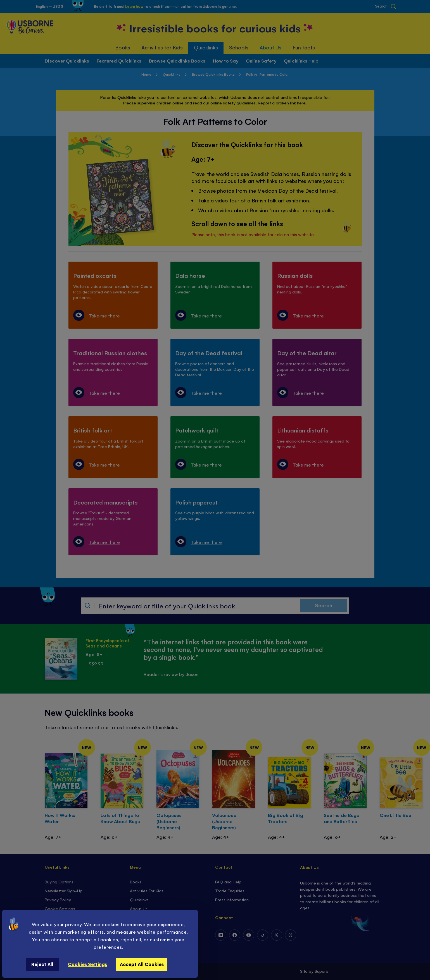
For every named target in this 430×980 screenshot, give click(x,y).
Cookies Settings (87, 964)
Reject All (42, 964)
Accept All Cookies (142, 964)
